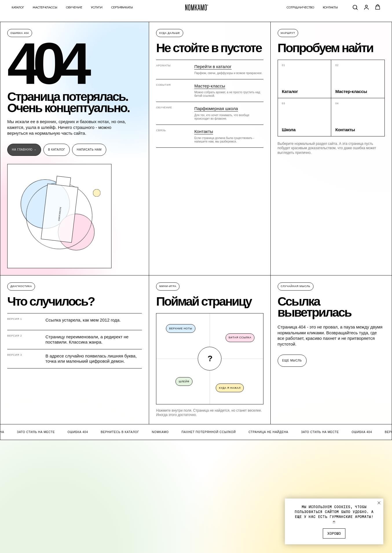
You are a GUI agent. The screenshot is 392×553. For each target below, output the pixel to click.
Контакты (330, 7)
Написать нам (89, 150)
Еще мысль (292, 361)
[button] (355, 7)
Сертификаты (122, 7)
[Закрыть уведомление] (379, 503)
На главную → (24, 150)
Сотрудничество (300, 7)
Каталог (18, 7)
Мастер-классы (45, 7)
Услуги (97, 7)
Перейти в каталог (213, 66)
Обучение (74, 7)
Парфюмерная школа (216, 108)
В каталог (57, 150)
